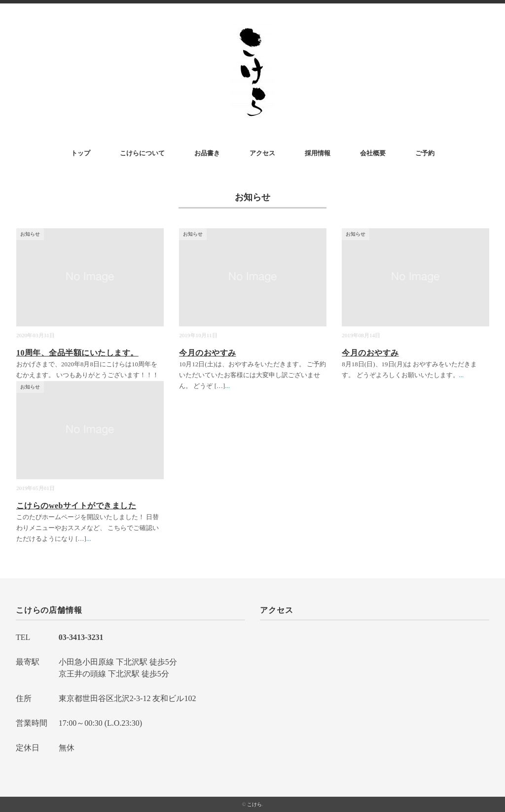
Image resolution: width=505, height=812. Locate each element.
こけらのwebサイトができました (76, 506)
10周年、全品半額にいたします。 (77, 353)
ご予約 (425, 153)
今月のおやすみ (207, 353)
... (227, 386)
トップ (81, 153)
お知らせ (30, 234)
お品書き (207, 153)
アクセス (262, 153)
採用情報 (318, 153)
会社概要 (373, 153)
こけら (254, 804)
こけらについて (142, 153)
